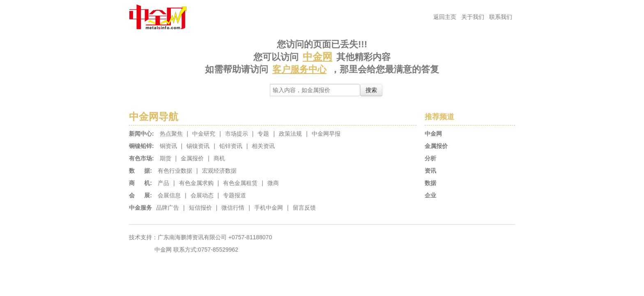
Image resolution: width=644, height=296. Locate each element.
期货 (166, 158)
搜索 (371, 90)
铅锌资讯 (231, 146)
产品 (163, 183)
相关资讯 (263, 146)
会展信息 (169, 195)
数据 (430, 183)
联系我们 (501, 17)
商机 (219, 158)
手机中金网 (269, 208)
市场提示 (237, 134)
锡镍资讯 (198, 146)
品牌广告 (168, 208)
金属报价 (192, 158)
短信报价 (200, 208)
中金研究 (204, 134)
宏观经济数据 (219, 171)
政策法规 (290, 134)
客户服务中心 (299, 69)
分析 (430, 158)
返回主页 (445, 17)
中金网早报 (326, 134)
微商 (273, 183)
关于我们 (473, 17)
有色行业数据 (175, 171)
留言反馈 (304, 208)
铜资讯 (168, 146)
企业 (430, 195)
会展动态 (202, 195)
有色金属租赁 (240, 183)
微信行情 (233, 208)
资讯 (430, 171)
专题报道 (235, 195)
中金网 (317, 57)
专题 (263, 134)
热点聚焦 (171, 134)
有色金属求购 (196, 183)
